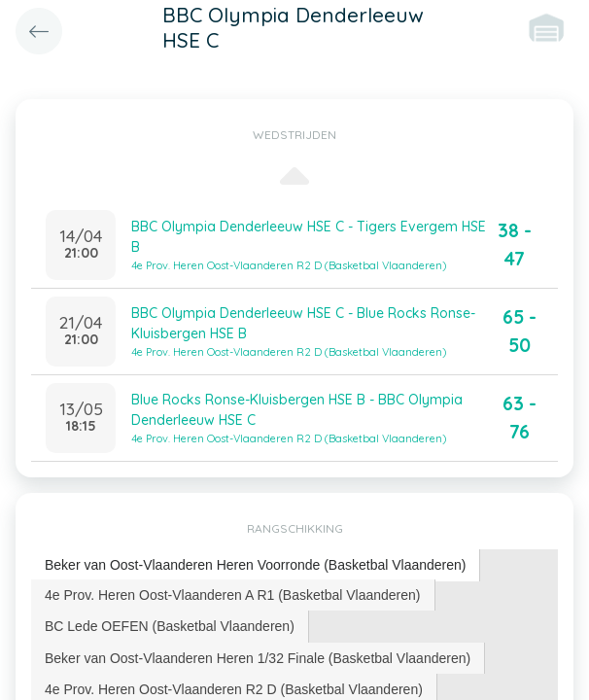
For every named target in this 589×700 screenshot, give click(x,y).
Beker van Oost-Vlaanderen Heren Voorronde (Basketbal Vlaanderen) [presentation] (255, 565)
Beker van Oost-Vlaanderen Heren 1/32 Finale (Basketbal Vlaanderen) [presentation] (258, 658)
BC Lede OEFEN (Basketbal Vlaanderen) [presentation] (170, 626)
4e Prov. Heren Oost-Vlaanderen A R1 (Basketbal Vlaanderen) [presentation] (233, 595)
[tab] (256, 565)
